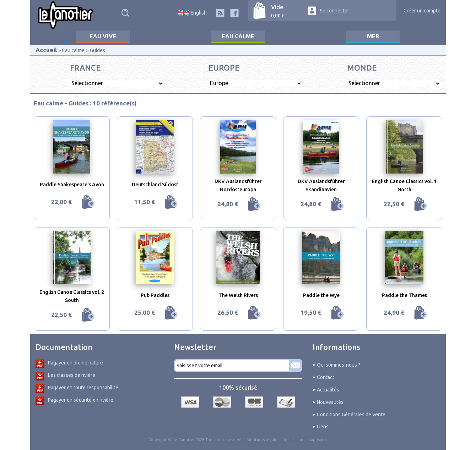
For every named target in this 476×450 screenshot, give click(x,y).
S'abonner (296, 366)
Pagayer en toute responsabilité (83, 388)
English (199, 13)
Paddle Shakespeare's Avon (72, 185)
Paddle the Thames (404, 295)
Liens (323, 427)
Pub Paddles (155, 295)
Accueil (46, 50)
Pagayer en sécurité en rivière (81, 400)
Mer (373, 36)
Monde (362, 68)
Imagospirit (317, 440)
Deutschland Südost (155, 185)
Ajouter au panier (88, 202)
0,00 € (278, 16)
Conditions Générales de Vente (351, 415)
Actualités (328, 390)
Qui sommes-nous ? (339, 365)
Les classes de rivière (72, 375)
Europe (224, 68)
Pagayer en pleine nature (75, 363)
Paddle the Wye (321, 295)
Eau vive (103, 36)
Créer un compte (422, 11)
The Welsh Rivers (238, 295)
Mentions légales (263, 440)
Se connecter (334, 11)
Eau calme (238, 36)
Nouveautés (330, 402)
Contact (326, 377)
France (85, 68)
